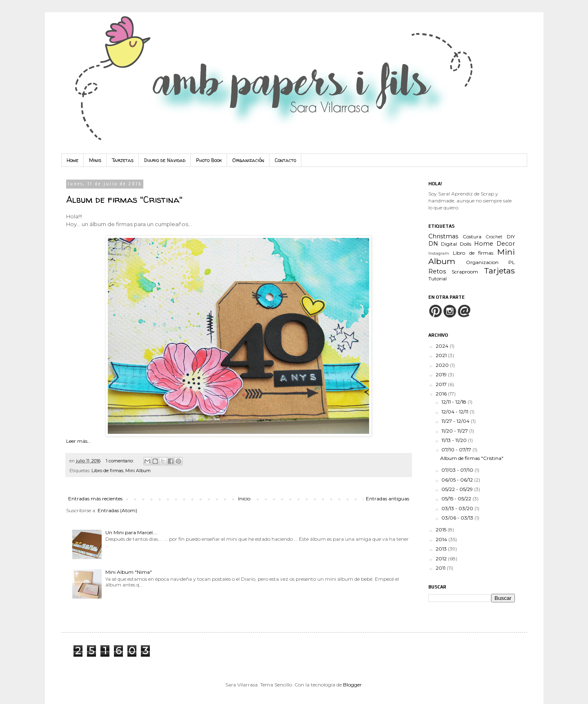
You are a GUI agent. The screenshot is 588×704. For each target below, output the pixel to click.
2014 (442, 539)
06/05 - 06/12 (458, 480)
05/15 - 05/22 (457, 499)
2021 (442, 355)
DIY (511, 237)
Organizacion (482, 262)
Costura (472, 237)
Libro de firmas (107, 471)
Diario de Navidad (165, 160)
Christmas (443, 236)
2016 (442, 394)
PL (512, 262)
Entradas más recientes (95, 499)
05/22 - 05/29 (458, 489)
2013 (442, 549)
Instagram (439, 253)
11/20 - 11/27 (455, 431)
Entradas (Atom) (117, 510)
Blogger (352, 685)
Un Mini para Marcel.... (131, 532)
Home (72, 160)
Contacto (285, 160)
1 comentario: (120, 461)
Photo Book (209, 160)
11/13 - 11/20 (455, 440)
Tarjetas (123, 160)
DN (433, 244)
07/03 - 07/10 (458, 470)
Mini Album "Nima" (129, 572)
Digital (449, 244)
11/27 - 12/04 (456, 421)
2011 (441, 568)
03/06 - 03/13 (458, 518)
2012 (442, 559)
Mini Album (138, 471)
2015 (442, 530)
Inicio (244, 499)
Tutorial (438, 279)
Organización (248, 160)
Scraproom (465, 272)
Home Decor (494, 244)
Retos (437, 271)
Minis (95, 160)
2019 (442, 374)
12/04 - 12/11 (455, 412)
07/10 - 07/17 (457, 450)
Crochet (494, 237)
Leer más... (79, 441)
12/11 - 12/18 (454, 402)
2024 (443, 346)
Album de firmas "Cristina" (124, 200)
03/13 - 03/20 (458, 508)
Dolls (465, 244)
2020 (443, 365)
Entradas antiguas (388, 499)
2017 (442, 384)
